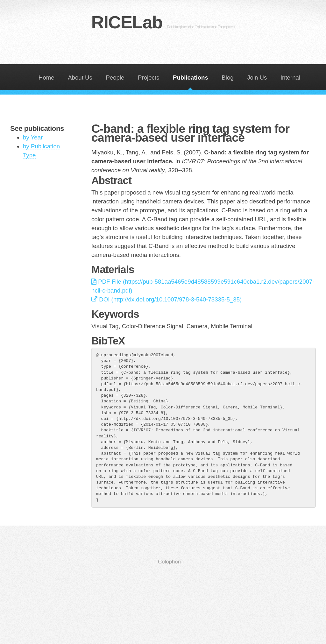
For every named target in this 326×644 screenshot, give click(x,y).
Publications (191, 78)
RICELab (163, 22)
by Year (33, 137)
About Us (80, 78)
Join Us (257, 78)
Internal (290, 78)
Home (46, 78)
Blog (227, 78)
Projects (149, 78)
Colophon (169, 562)
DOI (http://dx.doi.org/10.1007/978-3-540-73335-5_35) (167, 299)
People (115, 78)
